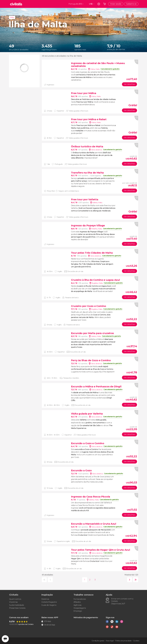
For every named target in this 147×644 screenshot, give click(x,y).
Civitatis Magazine (49, 602)
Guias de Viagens (49, 605)
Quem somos (15, 599)
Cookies (136, 641)
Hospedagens (80, 608)
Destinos (45, 599)
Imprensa (13, 602)
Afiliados (77, 602)
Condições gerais (98, 641)
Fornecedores (80, 599)
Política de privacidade (123, 641)
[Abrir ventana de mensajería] (5, 639)
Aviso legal (110, 641)
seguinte (129, 580)
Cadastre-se (131, 4)
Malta (12, 17)
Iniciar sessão (116, 4)
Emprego (78, 611)
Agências (77, 605)
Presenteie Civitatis (17, 608)
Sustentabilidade (17, 605)
